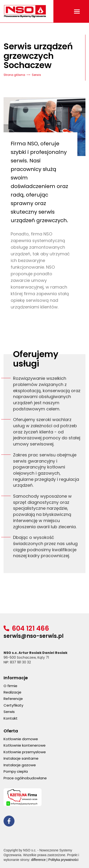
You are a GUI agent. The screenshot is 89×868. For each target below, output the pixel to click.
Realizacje (12, 692)
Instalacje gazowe (20, 765)
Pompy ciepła (16, 771)
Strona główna (14, 75)
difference (38, 860)
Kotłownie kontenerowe (25, 745)
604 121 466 (30, 628)
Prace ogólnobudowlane (25, 778)
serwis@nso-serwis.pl (34, 636)
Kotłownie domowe (21, 739)
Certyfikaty (13, 705)
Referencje (13, 699)
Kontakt (11, 718)
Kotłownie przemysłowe (25, 752)
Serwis (9, 712)
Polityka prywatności (63, 860)
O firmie (10, 686)
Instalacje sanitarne (21, 758)
